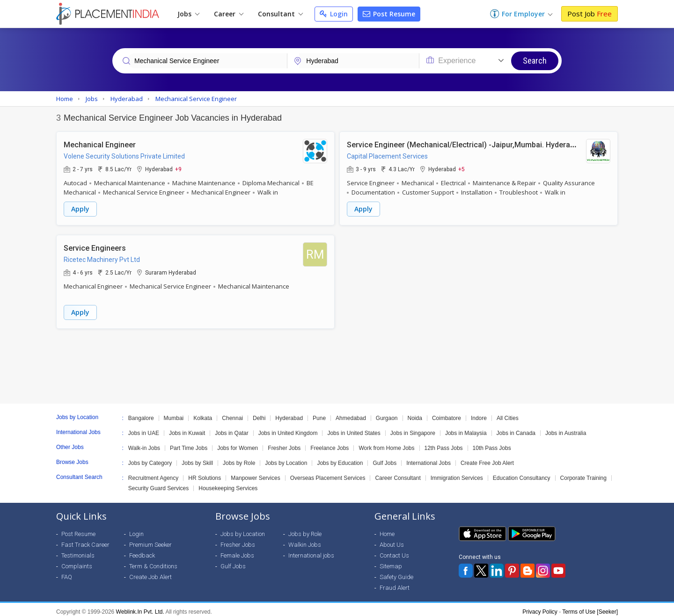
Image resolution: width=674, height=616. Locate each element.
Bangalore (141, 413)
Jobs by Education (340, 458)
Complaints (77, 562)
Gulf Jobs (385, 458)
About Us (392, 540)
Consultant (280, 14)
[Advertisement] (337, 362)
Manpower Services (255, 473)
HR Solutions (205, 473)
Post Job (590, 14)
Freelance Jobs (330, 443)
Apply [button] (80, 208)
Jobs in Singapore (413, 428)
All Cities (508, 413)
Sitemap (391, 562)
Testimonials (78, 551)
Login (334, 14)
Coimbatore (447, 413)
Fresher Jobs (284, 443)
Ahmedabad (351, 413)
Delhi (259, 413)
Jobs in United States (354, 428)
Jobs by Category (150, 458)
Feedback (142, 551)
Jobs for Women (238, 443)
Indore (479, 413)
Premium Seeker (150, 540)
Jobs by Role (239, 458)
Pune (319, 413)
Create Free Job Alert (487, 458)
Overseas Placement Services (328, 473)
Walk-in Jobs (144, 443)
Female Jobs (237, 551)
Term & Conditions (153, 562)
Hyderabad (289, 413)
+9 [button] (178, 168)
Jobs (188, 14)
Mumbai (174, 413)
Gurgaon (387, 413)
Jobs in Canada (516, 428)
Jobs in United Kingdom (288, 428)
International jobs (311, 551)
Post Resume (389, 14)
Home (387, 529)
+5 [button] (462, 168)
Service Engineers (95, 244)
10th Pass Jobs (492, 443)
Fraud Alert (395, 583)
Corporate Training (583, 473)
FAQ (67, 572)
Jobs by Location (286, 458)
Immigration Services (457, 473)
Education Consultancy (522, 473)
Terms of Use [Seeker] (590, 607)
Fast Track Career (85, 540)
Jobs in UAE (144, 428)
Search (535, 61)
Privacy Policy (540, 607)
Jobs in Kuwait (187, 428)
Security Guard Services (158, 484)
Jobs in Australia (566, 428)
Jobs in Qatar (231, 428)
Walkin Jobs (305, 540)
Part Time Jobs (189, 443)
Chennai (232, 413)
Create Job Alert (150, 572)
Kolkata (203, 413)
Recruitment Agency (153, 473)
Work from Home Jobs (386, 443)
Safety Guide (396, 572)
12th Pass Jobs (444, 443)
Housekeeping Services (228, 484)
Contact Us (394, 551)
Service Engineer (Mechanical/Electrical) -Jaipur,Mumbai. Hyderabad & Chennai (483, 143)
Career (229, 14)
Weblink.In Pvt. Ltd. (140, 607)
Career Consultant (398, 473)
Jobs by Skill (197, 458)
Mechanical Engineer (100, 143)
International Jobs (429, 458)
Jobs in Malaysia (466, 428)
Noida (415, 413)
